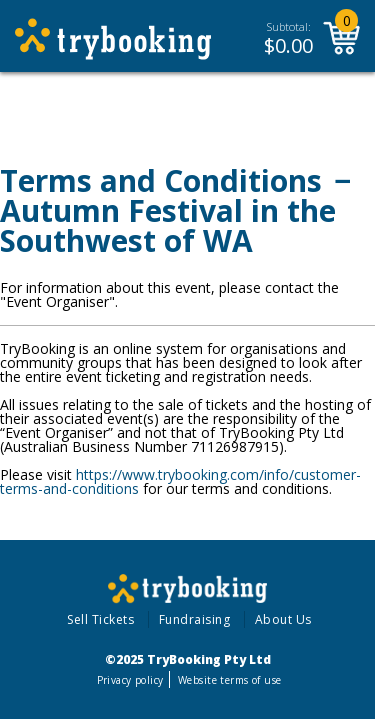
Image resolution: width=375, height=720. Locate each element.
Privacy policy (130, 680)
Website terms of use (229, 680)
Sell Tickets (100, 619)
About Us (283, 619)
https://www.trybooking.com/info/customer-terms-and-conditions (180, 481)
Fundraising (195, 619)
